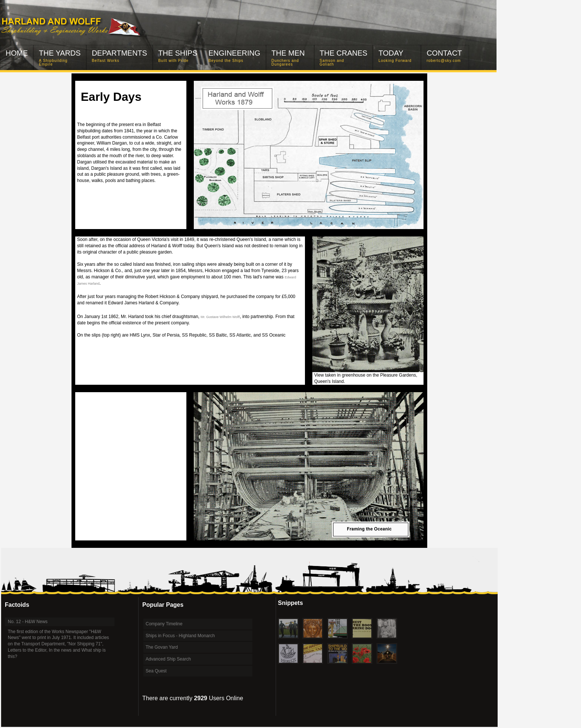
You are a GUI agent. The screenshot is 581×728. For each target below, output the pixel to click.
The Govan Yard (162, 647)
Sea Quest (156, 671)
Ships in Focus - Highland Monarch (180, 636)
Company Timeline (164, 624)
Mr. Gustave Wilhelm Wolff (220, 317)
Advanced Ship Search (168, 659)
